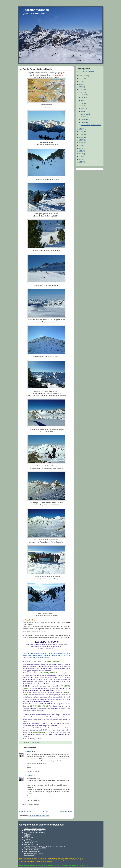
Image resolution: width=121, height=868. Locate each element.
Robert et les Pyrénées (32, 850)
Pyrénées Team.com (31, 844)
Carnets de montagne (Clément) (35, 829)
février (83, 98)
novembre (85, 120)
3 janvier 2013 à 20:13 (34, 772)
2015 (81, 134)
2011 (81, 90)
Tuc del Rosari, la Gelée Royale (91, 125)
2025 (81, 162)
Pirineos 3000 (29, 843)
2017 (81, 140)
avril (83, 100)
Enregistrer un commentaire (31, 804)
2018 (81, 143)
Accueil (46, 811)
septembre (85, 114)
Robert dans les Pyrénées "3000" (35, 848)
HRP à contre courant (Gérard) (34, 832)
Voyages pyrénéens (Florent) (34, 853)
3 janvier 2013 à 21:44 (34, 800)
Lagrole (29, 776)
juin (82, 106)
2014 (81, 132)
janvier (83, 95)
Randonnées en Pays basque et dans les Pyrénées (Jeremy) (44, 846)
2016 (81, 137)
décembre (85, 122)
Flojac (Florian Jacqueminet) (34, 831)
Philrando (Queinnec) (31, 841)
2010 (81, 87)
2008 (81, 81)
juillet (83, 109)
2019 (81, 145)
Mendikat (27, 836)
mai (82, 103)
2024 (81, 159)
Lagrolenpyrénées (36, 10)
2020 (81, 148)
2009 (81, 84)
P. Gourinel (28, 839)
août (83, 111)
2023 (81, 156)
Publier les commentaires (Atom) (39, 816)
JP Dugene (28, 834)
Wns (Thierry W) (30, 855)
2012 (81, 92)
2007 (81, 79)
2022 (81, 154)
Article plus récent (25, 811)
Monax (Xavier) (29, 837)
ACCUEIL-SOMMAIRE (86, 72)
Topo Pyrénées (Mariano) (32, 851)
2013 (81, 129)
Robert (29, 752)
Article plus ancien (66, 811)
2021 (81, 151)
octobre (84, 117)
